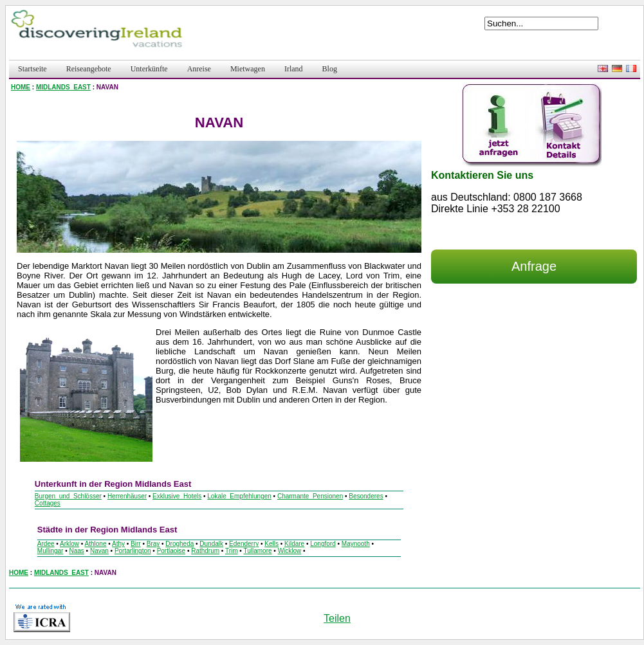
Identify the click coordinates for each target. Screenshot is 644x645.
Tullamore (257, 551)
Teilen (337, 618)
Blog (330, 69)
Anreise (199, 69)
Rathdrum (205, 551)
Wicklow (290, 551)
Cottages (48, 503)
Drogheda (179, 544)
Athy (118, 544)
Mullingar (51, 551)
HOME (21, 87)
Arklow (69, 544)
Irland (294, 69)
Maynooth (356, 544)
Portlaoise (171, 551)
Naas (76, 551)
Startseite (32, 69)
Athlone (96, 544)
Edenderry (244, 544)
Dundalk (211, 544)
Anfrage (534, 266)
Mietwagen (248, 69)
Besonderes (366, 496)
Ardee (46, 544)
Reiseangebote (89, 69)
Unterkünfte (149, 69)
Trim (232, 551)
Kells (271, 544)
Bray (153, 544)
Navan (99, 551)
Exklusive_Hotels (177, 496)
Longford (323, 544)
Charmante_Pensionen (310, 496)
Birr (136, 544)
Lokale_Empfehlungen (239, 496)
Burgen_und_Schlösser (68, 496)
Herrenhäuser (127, 496)
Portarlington (133, 551)
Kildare (294, 544)
